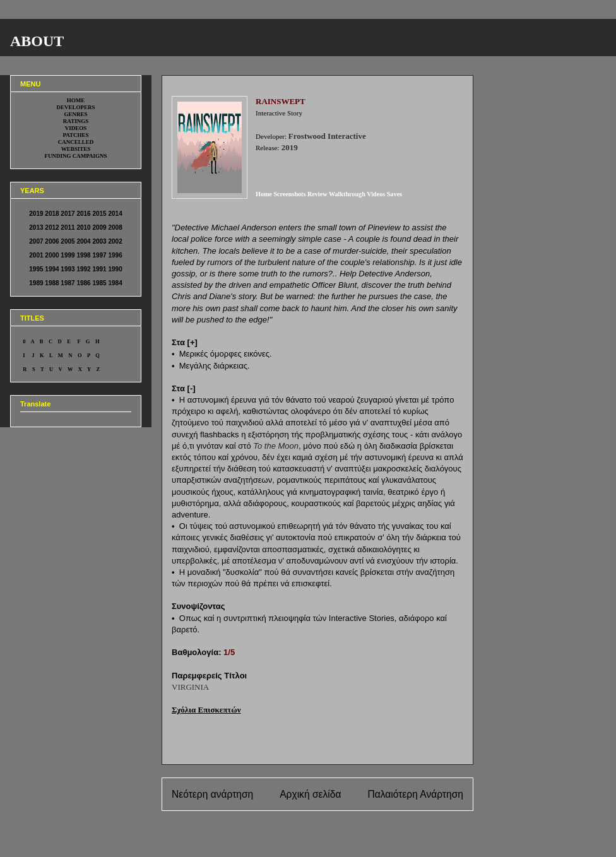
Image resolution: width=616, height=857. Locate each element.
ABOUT (37, 41)
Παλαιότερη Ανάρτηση (415, 794)
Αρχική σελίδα (310, 794)
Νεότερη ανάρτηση (212, 794)
